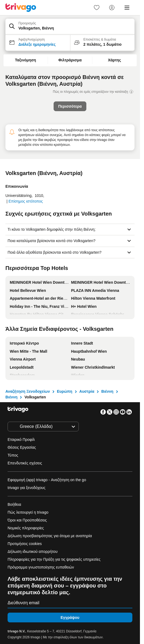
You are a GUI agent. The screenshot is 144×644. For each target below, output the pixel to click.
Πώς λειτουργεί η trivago (28, 512)
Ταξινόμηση (25, 60)
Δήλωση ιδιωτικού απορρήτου (33, 551)
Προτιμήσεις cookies (25, 544)
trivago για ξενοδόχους (27, 488)
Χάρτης (114, 60)
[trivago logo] (21, 8)
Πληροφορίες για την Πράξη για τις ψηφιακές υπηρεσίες (54, 559)
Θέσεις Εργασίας (22, 447)
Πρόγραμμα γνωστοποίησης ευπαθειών (41, 567)
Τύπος (13, 455)
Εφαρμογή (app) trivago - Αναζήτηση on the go (47, 480)
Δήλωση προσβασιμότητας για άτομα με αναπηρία (50, 536)
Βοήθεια (14, 504)
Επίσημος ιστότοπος (26, 201)
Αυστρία (87, 391)
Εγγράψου (70, 617)
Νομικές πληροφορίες (26, 528)
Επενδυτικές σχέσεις (25, 463)
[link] (97, 8)
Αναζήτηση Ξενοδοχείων (28, 391)
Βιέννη (107, 391)
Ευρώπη (65, 391)
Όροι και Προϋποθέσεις (27, 520)
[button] (70, 27)
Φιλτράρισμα (70, 60)
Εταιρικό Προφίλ (21, 440)
